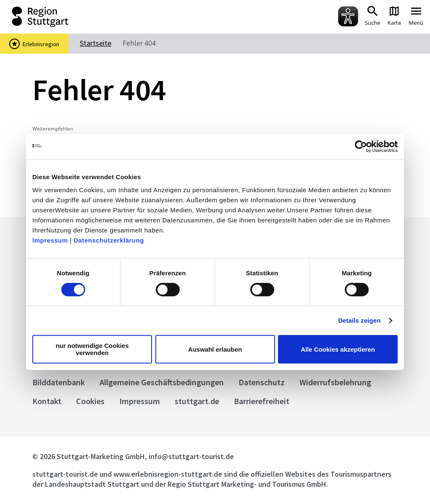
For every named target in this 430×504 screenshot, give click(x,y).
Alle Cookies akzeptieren (338, 349)
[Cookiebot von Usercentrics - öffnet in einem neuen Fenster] (361, 146)
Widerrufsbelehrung (335, 382)
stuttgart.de (197, 401)
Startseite (96, 43)
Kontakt (47, 401)
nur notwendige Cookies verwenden (92, 349)
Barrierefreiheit (262, 401)
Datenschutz (262, 382)
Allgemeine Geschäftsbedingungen (162, 382)
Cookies (90, 401)
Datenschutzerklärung (109, 240)
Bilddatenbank (59, 382)
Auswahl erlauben (215, 349)
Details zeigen (359, 320)
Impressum (50, 240)
